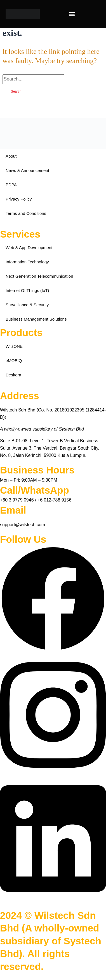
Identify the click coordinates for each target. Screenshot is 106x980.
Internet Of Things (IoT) (27, 290)
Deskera (13, 375)
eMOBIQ (14, 361)
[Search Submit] (74, 79)
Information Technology (27, 262)
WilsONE (14, 346)
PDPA (11, 185)
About (11, 156)
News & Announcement (27, 170)
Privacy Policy (19, 199)
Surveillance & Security (27, 305)
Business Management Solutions (36, 319)
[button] (72, 14)
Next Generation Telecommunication (39, 276)
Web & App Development (29, 248)
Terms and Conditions (26, 213)
